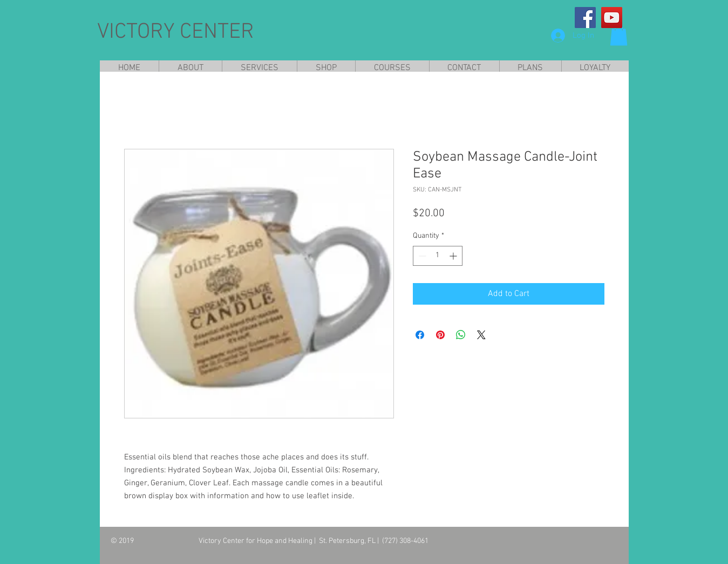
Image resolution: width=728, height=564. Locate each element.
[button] (619, 35)
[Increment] (454, 256)
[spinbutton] (438, 256)
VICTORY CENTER (176, 32)
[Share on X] (481, 335)
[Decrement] (421, 256)
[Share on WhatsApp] (461, 335)
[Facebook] (585, 18)
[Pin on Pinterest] (440, 335)
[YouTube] (612, 18)
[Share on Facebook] (420, 335)
